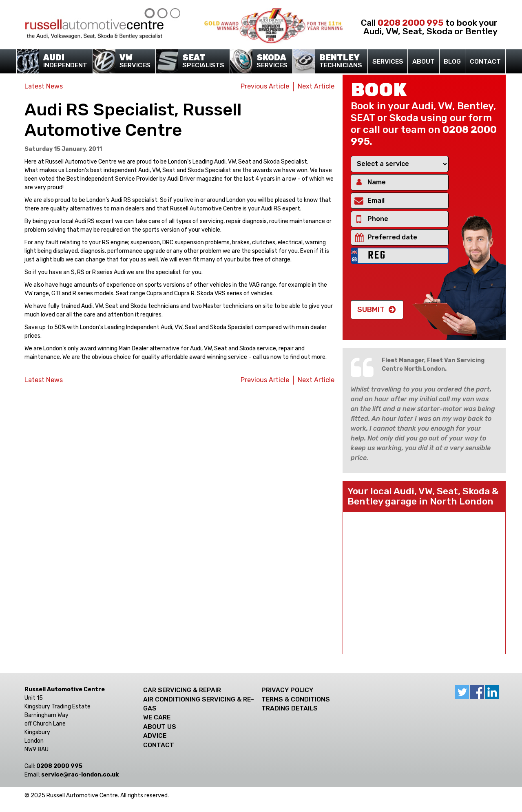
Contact (485, 61)
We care (157, 717)
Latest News (44, 86)
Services (132, 61)
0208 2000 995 (410, 23)
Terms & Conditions (296, 699)
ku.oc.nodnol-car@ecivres (80, 775)
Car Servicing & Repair (182, 690)
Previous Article (265, 86)
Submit (371, 310)
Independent (63, 61)
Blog (452, 61)
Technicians (338, 61)
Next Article (316, 86)
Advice (155, 736)
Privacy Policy (287, 690)
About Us (160, 727)
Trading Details (290, 708)
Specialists (201, 61)
